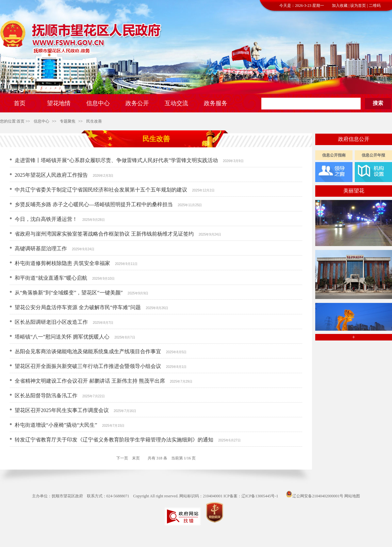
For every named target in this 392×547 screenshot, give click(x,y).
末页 (136, 458)
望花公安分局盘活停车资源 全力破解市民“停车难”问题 (78, 307)
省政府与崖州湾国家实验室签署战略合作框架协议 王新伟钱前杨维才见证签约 (104, 234)
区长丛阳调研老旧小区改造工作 (51, 322)
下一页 (122, 458)
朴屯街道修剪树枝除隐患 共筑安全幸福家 (62, 263)
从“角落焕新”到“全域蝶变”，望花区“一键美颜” (69, 293)
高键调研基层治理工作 (41, 249)
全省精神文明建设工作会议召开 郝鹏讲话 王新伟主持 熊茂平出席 (90, 381)
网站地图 (352, 496)
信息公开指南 (334, 155)
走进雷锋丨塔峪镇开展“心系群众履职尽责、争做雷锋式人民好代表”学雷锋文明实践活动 (116, 160)
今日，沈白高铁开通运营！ (46, 219)
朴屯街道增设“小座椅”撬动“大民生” (56, 425)
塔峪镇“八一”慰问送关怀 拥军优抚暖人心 (62, 337)
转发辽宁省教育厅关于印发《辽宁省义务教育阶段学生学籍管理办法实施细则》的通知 (114, 440)
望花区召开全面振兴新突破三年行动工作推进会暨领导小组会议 (88, 366)
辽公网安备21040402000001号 (315, 496)
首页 (21, 121)
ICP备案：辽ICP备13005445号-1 (251, 496)
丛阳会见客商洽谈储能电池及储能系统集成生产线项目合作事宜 (88, 351)
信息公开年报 (373, 155)
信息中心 (41, 121)
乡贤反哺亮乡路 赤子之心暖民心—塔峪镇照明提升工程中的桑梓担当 (94, 204)
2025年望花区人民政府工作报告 (51, 175)
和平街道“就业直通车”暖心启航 (51, 278)
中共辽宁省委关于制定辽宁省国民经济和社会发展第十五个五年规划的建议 (101, 190)
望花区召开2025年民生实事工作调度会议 (62, 410)
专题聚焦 (68, 121)
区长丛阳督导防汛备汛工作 (46, 396)
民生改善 (94, 121)
